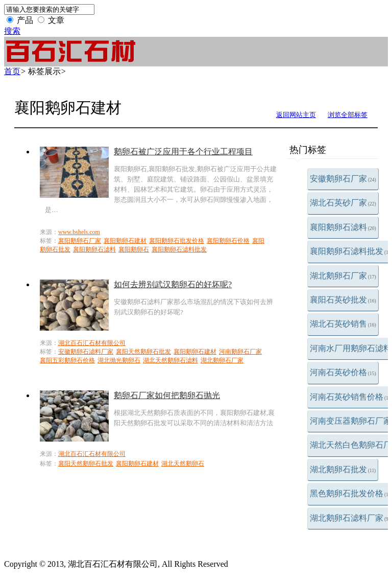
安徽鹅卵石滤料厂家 (86, 352)
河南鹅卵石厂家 (240, 352)
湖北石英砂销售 (343, 324)
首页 (12, 71)
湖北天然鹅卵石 (183, 464)
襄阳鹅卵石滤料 (343, 227)
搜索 (12, 31)
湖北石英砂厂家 (343, 203)
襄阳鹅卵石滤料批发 (179, 249)
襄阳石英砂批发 (343, 300)
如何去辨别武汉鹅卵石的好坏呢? (173, 284)
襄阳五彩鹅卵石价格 (67, 360)
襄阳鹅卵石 (134, 249)
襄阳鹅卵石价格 (228, 241)
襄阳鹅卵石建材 (125, 241)
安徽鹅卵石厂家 (343, 179)
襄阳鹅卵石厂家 (80, 241)
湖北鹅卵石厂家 (343, 276)
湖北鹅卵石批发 (343, 469)
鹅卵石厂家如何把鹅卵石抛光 (167, 395)
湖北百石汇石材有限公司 (92, 343)
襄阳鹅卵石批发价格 (177, 241)
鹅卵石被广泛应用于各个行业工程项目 (183, 152)
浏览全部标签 (348, 115)
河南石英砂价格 (343, 372)
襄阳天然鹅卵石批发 (143, 352)
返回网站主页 (296, 115)
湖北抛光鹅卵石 (119, 360)
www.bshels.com (79, 232)
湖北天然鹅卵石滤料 (170, 360)
